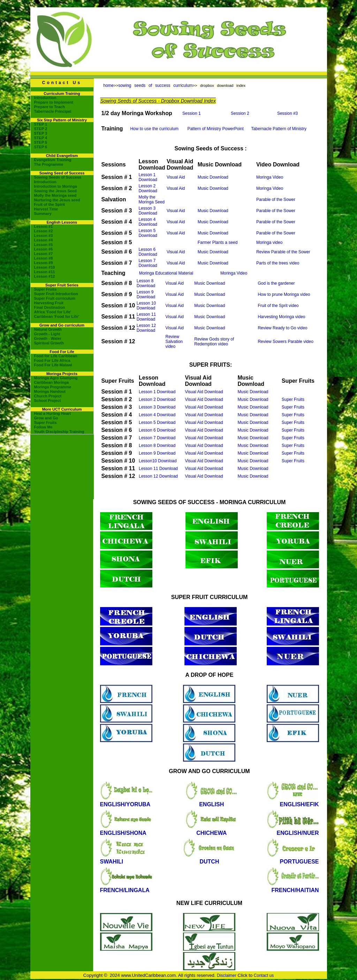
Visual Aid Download (204, 392)
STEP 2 (41, 129)
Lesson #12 (45, 276)
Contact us (264, 975)
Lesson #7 (44, 254)
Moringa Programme (53, 387)
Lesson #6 (44, 249)
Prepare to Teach (50, 107)
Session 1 (192, 113)
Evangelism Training (53, 160)
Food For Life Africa (52, 360)
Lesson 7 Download (148, 263)
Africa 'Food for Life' (53, 312)
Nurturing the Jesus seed (57, 200)
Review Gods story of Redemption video (214, 342)
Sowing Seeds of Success (58, 177)
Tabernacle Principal (53, 111)
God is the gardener (276, 283)
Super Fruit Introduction (56, 294)
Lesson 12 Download (146, 328)
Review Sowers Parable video (285, 342)
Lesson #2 (44, 231)
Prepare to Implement (54, 102)
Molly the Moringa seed (55, 195)
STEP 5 (41, 142)
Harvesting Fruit (49, 303)
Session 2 (240, 113)
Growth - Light (47, 334)
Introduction (45, 98)
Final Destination (50, 307)
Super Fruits (45, 289)
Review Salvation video (174, 342)
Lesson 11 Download (146, 317)
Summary (43, 214)
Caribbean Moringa (52, 382)
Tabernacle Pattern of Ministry (279, 129)
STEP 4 (41, 138)
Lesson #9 (44, 263)
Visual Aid (176, 177)
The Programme (49, 164)
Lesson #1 (44, 226)
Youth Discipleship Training (59, 432)
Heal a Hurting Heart (53, 413)
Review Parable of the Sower (283, 252)
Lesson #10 (45, 267)
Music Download (213, 177)
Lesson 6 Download (148, 252)
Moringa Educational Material (166, 273)
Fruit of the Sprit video (278, 306)
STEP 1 (41, 124)
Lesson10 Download (158, 461)
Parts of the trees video (278, 263)
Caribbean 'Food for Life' (57, 316)
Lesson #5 (44, 245)
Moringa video (269, 242)
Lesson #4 (44, 240)
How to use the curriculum (154, 129)
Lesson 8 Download (146, 283)
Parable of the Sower (276, 200)
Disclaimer (227, 975)
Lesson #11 (45, 272)
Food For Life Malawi (53, 365)
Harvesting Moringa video (281, 317)
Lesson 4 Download (148, 222)
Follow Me (43, 427)
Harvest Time (46, 209)
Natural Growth (48, 329)
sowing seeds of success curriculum (155, 85)
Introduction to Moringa (56, 186)
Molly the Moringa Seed (151, 200)
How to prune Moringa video (284, 294)
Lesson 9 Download (146, 294)
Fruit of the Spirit (50, 204)
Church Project (48, 396)
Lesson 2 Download (148, 188)
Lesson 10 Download (146, 306)
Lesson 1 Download (148, 177)
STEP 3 (41, 133)
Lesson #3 (44, 235)
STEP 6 (41, 147)
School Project (48, 401)
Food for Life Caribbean (56, 356)
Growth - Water (48, 338)
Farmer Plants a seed (218, 242)
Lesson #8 (44, 258)
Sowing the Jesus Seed (55, 191)
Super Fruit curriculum (55, 298)
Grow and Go (46, 418)
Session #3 (287, 113)
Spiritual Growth (49, 343)
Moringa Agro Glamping (56, 378)
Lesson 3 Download (148, 211)
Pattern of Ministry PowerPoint (215, 129)
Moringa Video (270, 177)
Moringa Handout (50, 391)
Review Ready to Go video (282, 328)
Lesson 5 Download (148, 233)
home (108, 85)
